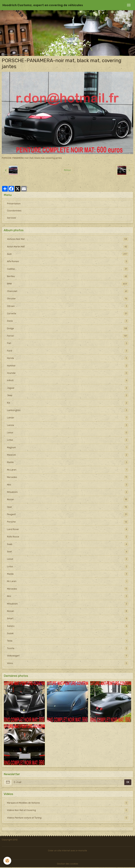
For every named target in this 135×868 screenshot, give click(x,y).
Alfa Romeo (68, 261)
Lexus (68, 433)
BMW (68, 284)
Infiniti (68, 380)
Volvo (68, 663)
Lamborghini (68, 410)
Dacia (68, 321)
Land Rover (68, 529)
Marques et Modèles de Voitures (68, 803)
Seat (68, 552)
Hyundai (68, 373)
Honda (68, 358)
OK (128, 782)
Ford (68, 351)
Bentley (68, 276)
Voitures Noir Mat (68, 239)
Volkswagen (68, 656)
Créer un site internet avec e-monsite (67, 851)
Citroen (68, 306)
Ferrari (68, 336)
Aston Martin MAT (68, 247)
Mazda (68, 462)
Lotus (68, 440)
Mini (68, 485)
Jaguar (68, 388)
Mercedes (68, 477)
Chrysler (68, 299)
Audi (68, 254)
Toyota (68, 648)
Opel (68, 507)
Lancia (68, 425)
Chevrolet (68, 291)
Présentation (14, 204)
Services (12, 218)
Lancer (68, 418)
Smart (68, 619)
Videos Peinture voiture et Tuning (68, 818)
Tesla (68, 641)
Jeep (68, 395)
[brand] (43, 5)
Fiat (68, 343)
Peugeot (68, 514)
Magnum (68, 448)
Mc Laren (68, 470)
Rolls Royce (68, 537)
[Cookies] (7, 861)
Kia (68, 403)
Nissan (68, 499)
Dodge (68, 328)
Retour (67, 170)
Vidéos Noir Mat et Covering (68, 810)
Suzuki (68, 633)
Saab (68, 544)
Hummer (68, 366)
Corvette (68, 314)
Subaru (68, 626)
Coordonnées (14, 211)
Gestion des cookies (68, 864)
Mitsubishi (68, 492)
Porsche (68, 522)
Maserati (68, 455)
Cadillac (68, 269)
